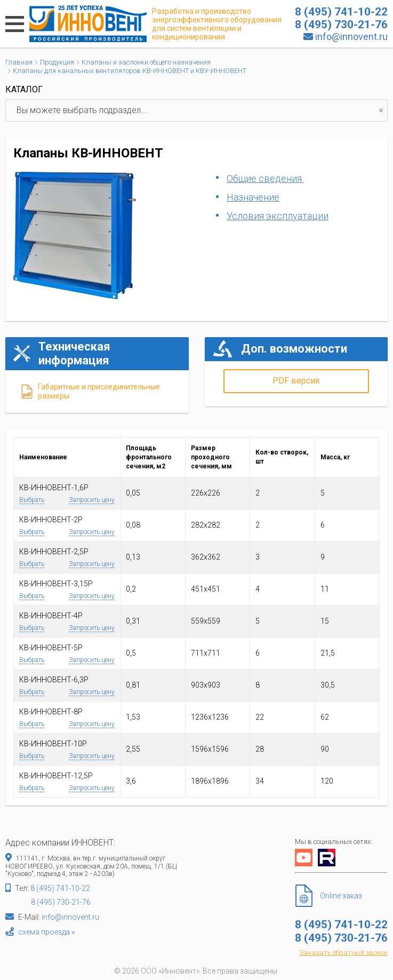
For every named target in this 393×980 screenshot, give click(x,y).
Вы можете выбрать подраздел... (202, 110)
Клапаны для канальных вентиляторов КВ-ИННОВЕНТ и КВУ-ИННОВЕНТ (130, 71)
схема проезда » (46, 932)
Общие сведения (265, 178)
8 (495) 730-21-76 (61, 902)
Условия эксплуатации (278, 216)
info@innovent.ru (351, 37)
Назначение (253, 197)
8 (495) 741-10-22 (60, 888)
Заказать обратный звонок (343, 953)
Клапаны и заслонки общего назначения (146, 62)
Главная (19, 62)
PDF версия (296, 381)
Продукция (57, 62)
